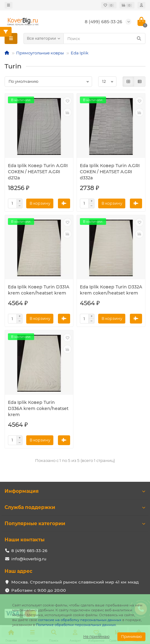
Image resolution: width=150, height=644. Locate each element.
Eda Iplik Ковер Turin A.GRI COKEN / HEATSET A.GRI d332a (110, 172)
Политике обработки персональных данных (76, 625)
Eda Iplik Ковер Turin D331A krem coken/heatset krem (39, 290)
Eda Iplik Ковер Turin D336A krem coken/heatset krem (38, 408)
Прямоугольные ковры (40, 53)
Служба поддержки (75, 507)
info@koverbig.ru (29, 559)
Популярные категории (75, 523)
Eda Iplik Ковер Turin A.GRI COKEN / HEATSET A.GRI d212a (38, 172)
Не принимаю (96, 637)
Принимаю (131, 637)
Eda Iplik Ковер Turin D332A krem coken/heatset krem (111, 290)
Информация (75, 491)
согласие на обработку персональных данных (80, 620)
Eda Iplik (80, 53)
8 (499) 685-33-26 (29, 551)
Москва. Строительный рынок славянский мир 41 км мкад (75, 582)
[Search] (104, 38)
